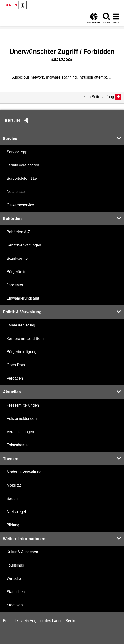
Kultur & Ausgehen (22, 552)
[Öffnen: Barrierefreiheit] (94, 18)
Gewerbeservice (20, 205)
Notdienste (16, 192)
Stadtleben (16, 592)
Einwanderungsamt (23, 298)
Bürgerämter (17, 272)
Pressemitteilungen (23, 405)
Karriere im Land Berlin (26, 338)
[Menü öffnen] (116, 18)
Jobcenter (15, 285)
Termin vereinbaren (23, 165)
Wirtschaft (15, 579)
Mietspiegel (16, 512)
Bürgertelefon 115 (22, 178)
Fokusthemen (18, 445)
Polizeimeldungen (22, 418)
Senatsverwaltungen (24, 245)
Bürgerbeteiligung (21, 352)
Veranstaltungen (20, 432)
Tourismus (15, 565)
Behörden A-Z (18, 232)
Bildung (13, 525)
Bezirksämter (18, 258)
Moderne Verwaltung (24, 472)
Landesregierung (21, 325)
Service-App (17, 152)
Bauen (12, 499)
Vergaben (15, 378)
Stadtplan (15, 605)
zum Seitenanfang (99, 97)
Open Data (16, 365)
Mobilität (14, 485)
